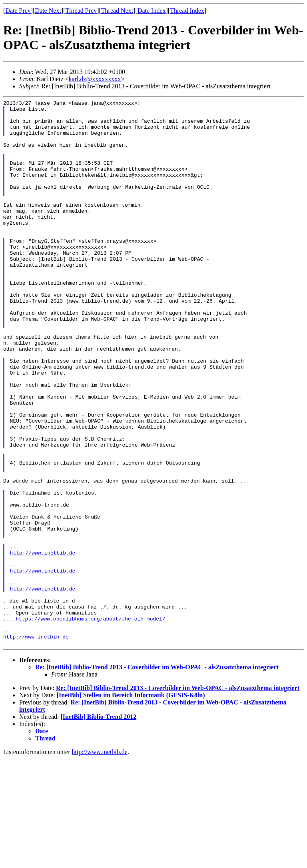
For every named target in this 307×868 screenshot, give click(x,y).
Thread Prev (81, 11)
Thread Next (117, 11)
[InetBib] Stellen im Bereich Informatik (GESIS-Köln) (131, 804)
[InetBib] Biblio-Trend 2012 (99, 826)
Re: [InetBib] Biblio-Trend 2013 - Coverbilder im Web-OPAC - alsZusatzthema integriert (157, 776)
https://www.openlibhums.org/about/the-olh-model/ (90, 723)
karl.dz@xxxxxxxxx (95, 79)
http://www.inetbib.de (43, 644)
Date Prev (18, 11)
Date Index (152, 11)
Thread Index (187, 11)
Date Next (48, 11)
